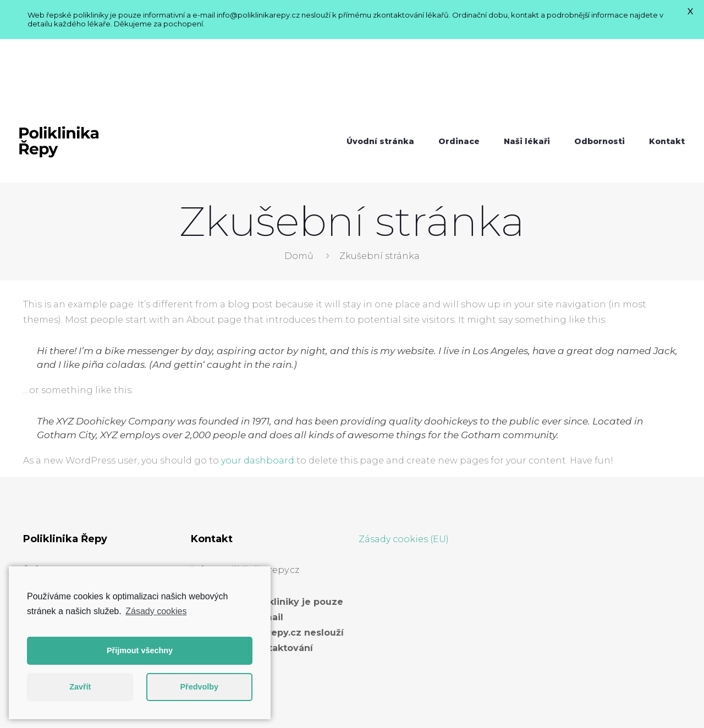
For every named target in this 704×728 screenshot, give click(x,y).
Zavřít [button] (80, 687)
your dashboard (258, 383)
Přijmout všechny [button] (140, 650)
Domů (299, 178)
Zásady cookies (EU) (404, 462)
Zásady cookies (156, 611)
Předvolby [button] (199, 687)
